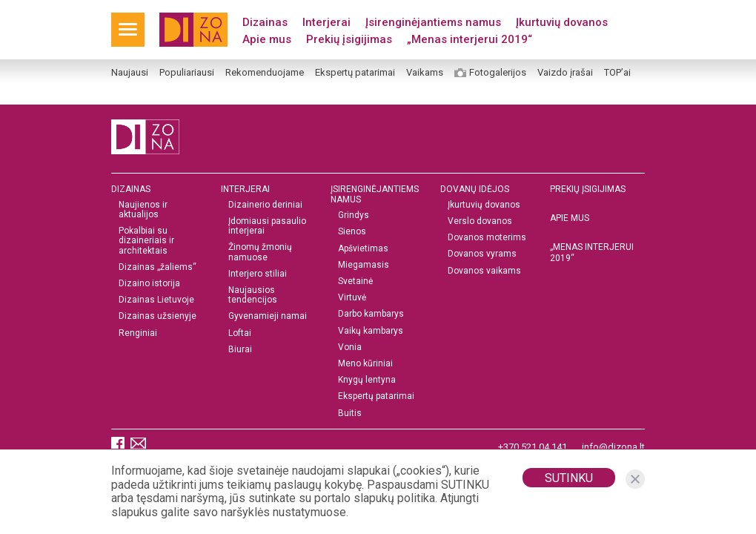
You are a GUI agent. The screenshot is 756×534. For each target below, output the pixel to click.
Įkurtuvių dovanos (562, 22)
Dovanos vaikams (484, 271)
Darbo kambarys (371, 314)
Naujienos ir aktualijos (143, 210)
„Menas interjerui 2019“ (470, 39)
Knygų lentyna (367, 380)
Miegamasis (364, 265)
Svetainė (355, 281)
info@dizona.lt (613, 447)
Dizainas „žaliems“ (157, 267)
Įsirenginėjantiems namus (433, 22)
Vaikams (425, 73)
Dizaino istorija (149, 284)
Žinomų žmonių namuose (260, 252)
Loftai (240, 333)
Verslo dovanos (480, 221)
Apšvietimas (363, 249)
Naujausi (130, 73)
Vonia (350, 347)
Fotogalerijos (498, 73)
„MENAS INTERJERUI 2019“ (592, 252)
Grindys (354, 215)
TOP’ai (617, 73)
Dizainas (265, 22)
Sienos (352, 232)
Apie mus (267, 39)
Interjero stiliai (258, 274)
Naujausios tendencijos (253, 295)
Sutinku (569, 478)
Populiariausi (187, 73)
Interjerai (326, 22)
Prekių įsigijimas (349, 39)
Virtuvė (352, 298)
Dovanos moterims (487, 238)
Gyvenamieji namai (268, 316)
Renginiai (138, 333)
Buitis (350, 413)
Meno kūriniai (365, 364)
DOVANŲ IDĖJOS (475, 189)
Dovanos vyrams (482, 254)
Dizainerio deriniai (265, 205)
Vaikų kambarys (371, 331)
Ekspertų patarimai (355, 73)
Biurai (240, 350)
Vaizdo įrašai (565, 73)
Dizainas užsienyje (157, 316)
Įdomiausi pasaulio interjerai (267, 226)
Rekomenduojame (265, 73)
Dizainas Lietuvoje (156, 300)
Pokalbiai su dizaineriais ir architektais (146, 241)
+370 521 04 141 (533, 447)
